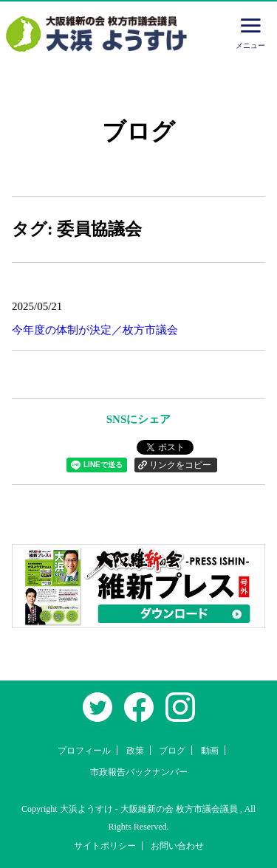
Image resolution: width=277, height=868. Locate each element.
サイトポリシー (105, 846)
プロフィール (84, 751)
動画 (210, 751)
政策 (135, 751)
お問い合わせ (177, 846)
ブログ (172, 751)
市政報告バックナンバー (139, 772)
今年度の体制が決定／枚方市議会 (95, 330)
